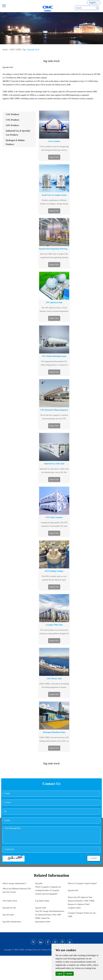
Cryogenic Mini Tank (54, 625)
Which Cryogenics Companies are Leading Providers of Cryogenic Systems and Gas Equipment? (48, 890)
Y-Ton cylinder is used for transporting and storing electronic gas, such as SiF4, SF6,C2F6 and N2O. (54, 149)
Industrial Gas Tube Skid (54, 464)
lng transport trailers (43, 922)
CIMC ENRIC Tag (18, 50)
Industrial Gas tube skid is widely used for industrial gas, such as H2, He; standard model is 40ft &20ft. (54, 471)
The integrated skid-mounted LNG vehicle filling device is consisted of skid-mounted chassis (54, 364)
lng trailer (39, 883)
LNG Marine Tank (54, 679)
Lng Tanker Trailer (42, 901)
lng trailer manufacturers (12, 922)
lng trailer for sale (9, 908)
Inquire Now (54, 157)
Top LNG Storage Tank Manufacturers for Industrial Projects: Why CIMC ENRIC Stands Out (50, 915)
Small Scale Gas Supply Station (54, 195)
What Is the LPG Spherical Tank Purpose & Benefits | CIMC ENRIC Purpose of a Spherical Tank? (81, 901)
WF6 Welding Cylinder (54, 571)
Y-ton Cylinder (54, 141)
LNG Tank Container (54, 517)
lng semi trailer (8, 915)
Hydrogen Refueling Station (54, 732)
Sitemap (45, 950)
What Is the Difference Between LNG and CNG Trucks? (17, 890)
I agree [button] (60, 974)
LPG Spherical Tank (54, 302)
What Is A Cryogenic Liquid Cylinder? (82, 883)
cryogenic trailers (74, 908)
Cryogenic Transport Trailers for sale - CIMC (82, 915)
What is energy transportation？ (15, 883)
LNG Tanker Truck (10, 901)
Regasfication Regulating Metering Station (54, 249)
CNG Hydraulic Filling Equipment (54, 410)
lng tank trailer (41, 908)
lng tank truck (33, 50)
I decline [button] (69, 974)
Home (5, 50)
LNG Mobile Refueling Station (54, 356)
